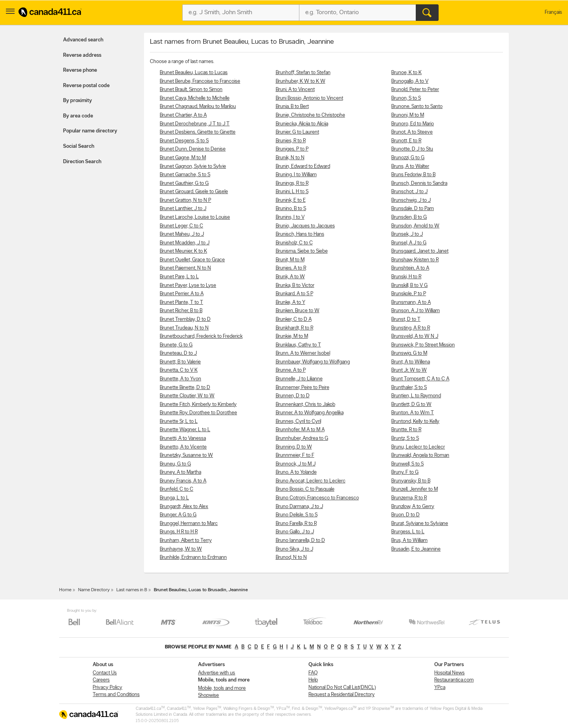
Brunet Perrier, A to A (182, 294)
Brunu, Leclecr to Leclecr (418, 447)
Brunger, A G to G (178, 515)
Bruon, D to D (405, 515)
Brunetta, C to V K (179, 370)
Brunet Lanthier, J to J (183, 209)
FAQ (313, 673)
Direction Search (82, 162)
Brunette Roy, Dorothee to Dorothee (198, 413)
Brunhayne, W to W (181, 549)
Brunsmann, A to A (411, 303)
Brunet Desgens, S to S (184, 141)
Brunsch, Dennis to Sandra (419, 183)
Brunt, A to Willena (411, 362)
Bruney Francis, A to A (183, 481)
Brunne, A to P (291, 370)
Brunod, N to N (291, 558)
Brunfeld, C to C (177, 489)
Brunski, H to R (406, 277)
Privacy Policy (107, 688)
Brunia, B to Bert (292, 107)
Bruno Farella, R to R (296, 524)
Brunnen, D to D (293, 396)
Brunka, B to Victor (295, 286)
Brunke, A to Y (291, 303)
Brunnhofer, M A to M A (300, 430)
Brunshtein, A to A (410, 268)
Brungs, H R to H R (179, 532)
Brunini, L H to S (292, 192)
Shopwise (208, 695)
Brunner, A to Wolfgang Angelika (310, 413)
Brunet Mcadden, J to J (185, 243)
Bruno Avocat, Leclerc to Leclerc (311, 481)
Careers (101, 680)
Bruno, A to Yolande (296, 472)
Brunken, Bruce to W (298, 311)
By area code (78, 116)
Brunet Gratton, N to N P (185, 200)
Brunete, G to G (176, 345)
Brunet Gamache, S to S (185, 175)
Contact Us (105, 673)
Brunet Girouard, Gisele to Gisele (194, 192)
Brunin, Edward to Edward (303, 167)
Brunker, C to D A (294, 319)
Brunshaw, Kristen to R (415, 260)
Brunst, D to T (406, 319)
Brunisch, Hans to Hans (300, 234)
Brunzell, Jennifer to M (415, 489)
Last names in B (132, 590)
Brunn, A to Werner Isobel (303, 353)
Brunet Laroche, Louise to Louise (195, 217)
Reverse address (82, 55)
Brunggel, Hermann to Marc (189, 524)
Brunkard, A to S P (294, 294)
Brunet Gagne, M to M (183, 158)
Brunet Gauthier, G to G (184, 183)
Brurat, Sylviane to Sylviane (420, 524)
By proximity (78, 101)
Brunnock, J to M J (296, 464)
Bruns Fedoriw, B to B (413, 175)
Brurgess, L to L (408, 532)
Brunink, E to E (291, 200)
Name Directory (94, 590)
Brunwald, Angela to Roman (420, 455)
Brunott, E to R (406, 141)
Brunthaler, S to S (409, 388)
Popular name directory (90, 131)
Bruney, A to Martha (180, 472)
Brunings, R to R (292, 183)
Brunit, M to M (290, 260)
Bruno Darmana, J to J (299, 507)
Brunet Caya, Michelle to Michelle (195, 98)
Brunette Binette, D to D (185, 388)
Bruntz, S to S (405, 438)
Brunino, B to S (291, 209)
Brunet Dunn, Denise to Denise (193, 149)
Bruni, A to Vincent (295, 90)
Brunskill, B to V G (409, 286)
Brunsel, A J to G (409, 243)
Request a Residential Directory (342, 695)
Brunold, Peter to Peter (415, 90)
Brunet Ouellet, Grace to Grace (192, 260)
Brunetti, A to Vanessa (183, 438)
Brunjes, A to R (291, 268)
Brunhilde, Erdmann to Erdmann (193, 558)
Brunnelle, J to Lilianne (299, 379)
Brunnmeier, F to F (295, 455)
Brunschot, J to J (409, 192)
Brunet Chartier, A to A (183, 115)
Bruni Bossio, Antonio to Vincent (309, 98)
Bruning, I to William (296, 175)
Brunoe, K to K (406, 73)
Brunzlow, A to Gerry (413, 507)
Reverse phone (80, 70)
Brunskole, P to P (409, 294)
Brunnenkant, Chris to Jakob (305, 405)
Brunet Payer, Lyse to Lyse (188, 286)
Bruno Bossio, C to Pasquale (305, 489)
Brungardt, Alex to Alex (184, 507)
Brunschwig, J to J (411, 200)
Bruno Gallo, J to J (295, 532)
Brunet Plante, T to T (181, 303)
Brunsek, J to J (407, 234)
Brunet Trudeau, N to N (184, 328)
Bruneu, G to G (175, 464)
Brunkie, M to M (292, 336)
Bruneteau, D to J (178, 353)
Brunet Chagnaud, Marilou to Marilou (198, 107)
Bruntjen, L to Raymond (416, 396)
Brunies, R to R (291, 141)
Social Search (79, 146)
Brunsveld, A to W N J (415, 336)
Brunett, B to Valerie (180, 362)
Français (553, 12)
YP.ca (440, 688)
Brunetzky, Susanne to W (186, 455)
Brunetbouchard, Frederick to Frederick (201, 336)
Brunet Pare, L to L (179, 277)
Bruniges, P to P (292, 149)
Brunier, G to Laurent (297, 132)
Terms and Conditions (116, 695)
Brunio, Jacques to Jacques (305, 226)
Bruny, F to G (405, 472)
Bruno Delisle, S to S (297, 515)
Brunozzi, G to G (408, 158)
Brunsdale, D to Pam (413, 209)
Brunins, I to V (290, 217)
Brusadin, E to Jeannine (416, 549)
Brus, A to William (409, 541)
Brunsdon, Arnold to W (415, 226)
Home (65, 590)
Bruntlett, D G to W (411, 405)
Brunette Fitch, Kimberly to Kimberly (198, 405)
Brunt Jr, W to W (409, 370)
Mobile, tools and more (222, 688)
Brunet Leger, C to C (181, 226)
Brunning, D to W (294, 447)
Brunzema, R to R (409, 498)
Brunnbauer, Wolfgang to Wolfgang (313, 362)
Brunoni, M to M (408, 115)
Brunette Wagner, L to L (185, 430)
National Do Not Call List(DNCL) (342, 688)
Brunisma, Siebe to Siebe (302, 251)
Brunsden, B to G (409, 217)
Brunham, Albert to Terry (186, 541)
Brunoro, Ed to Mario (413, 124)
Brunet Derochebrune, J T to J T (195, 124)
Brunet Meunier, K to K (183, 251)
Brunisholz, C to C (294, 243)
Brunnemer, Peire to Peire (303, 388)
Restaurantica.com (454, 680)
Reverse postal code (86, 86)
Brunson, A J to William (416, 311)
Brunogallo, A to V (410, 81)
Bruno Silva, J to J (294, 549)
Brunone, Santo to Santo (417, 107)
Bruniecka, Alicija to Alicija (302, 124)
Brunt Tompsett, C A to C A (420, 379)
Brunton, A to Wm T (413, 413)
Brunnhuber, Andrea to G (302, 438)
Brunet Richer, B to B (181, 311)
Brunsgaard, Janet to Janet (420, 251)
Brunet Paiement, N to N (185, 268)
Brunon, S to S (406, 98)
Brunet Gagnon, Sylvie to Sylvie (193, 167)
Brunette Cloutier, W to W (187, 396)
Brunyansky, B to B (411, 481)
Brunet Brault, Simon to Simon (191, 90)
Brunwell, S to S (407, 464)
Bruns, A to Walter (410, 167)
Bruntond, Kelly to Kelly (415, 422)
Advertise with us (217, 673)
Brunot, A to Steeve (412, 132)
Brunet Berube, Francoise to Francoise (200, 81)
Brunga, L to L (174, 498)
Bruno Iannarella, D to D (300, 541)
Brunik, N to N (290, 158)
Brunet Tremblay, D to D (185, 319)
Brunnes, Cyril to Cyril (298, 422)
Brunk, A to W (290, 277)
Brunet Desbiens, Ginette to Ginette (198, 132)
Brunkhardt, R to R (294, 328)
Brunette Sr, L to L (179, 422)
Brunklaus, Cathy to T (298, 345)
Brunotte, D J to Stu (412, 149)
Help (313, 680)
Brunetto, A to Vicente (183, 447)
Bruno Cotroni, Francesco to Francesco (317, 498)
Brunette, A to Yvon (180, 379)
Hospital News (449, 673)
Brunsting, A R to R (411, 328)
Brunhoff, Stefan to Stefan (303, 73)
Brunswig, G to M (409, 353)
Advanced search (83, 40)
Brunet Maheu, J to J (182, 234)
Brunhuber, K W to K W (301, 81)
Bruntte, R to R (406, 430)
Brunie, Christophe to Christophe (310, 115)
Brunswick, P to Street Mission (423, 345)
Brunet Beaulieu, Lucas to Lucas (194, 73)
